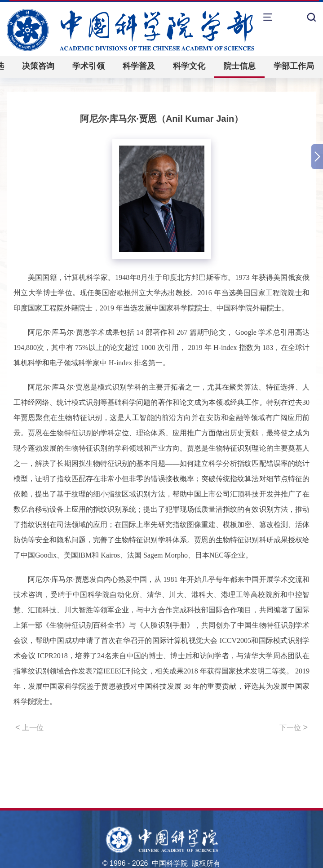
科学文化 (189, 66)
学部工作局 (294, 66)
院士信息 (239, 66)
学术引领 (88, 66)
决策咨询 (38, 66)
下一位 (294, 727)
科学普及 (139, 66)
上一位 (29, 727)
